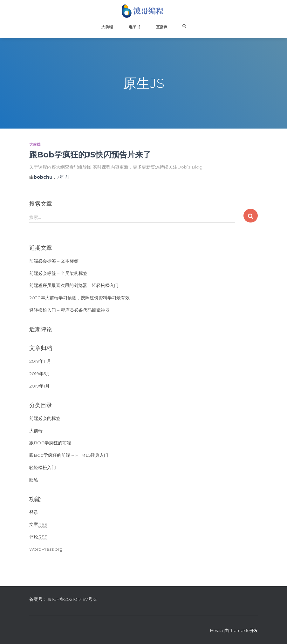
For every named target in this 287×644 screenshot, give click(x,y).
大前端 (107, 27)
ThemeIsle (239, 630)
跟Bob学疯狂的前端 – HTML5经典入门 (69, 455)
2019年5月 (40, 374)
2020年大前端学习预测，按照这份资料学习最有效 (79, 298)
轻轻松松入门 (43, 468)
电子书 (134, 27)
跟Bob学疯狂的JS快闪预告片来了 (90, 155)
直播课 (162, 27)
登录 (34, 512)
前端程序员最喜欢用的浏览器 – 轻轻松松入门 (74, 285)
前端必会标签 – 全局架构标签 (58, 273)
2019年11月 (40, 361)
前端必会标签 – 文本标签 (54, 261)
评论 (38, 537)
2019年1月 (39, 386)
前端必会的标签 (45, 418)
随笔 (34, 480)
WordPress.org (46, 549)
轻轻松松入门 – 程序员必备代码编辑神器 (69, 310)
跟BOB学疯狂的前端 (50, 443)
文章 (38, 524)
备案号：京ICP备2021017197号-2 (63, 599)
